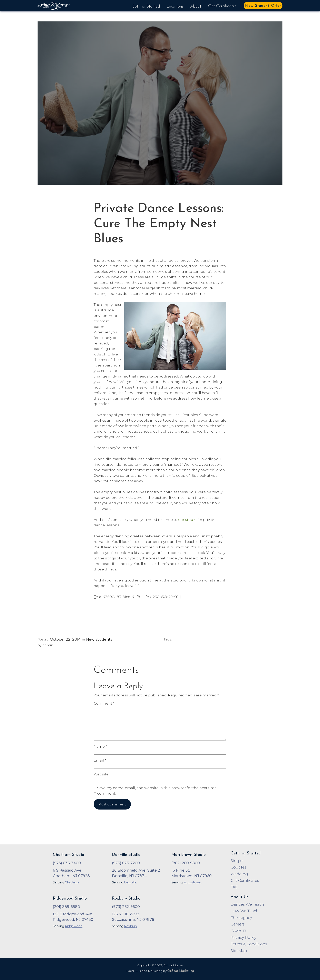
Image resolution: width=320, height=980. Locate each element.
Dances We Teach (247, 904)
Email (100, 760)
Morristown (192, 882)
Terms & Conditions (249, 944)
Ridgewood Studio (70, 899)
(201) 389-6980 (66, 907)
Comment (104, 703)
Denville (130, 882)
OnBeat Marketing (181, 971)
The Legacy (241, 918)
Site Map (239, 951)
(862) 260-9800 (186, 863)
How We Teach (245, 911)
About (196, 7)
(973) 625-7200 (126, 863)
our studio (187, 520)
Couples (238, 867)
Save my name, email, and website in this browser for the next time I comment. (158, 791)
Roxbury (131, 926)
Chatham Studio (68, 855)
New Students (99, 639)
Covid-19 (238, 931)
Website (101, 774)
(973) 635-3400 (67, 863)
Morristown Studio (189, 855)
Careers (238, 924)
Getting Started (146, 7)
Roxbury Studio (126, 899)
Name (100, 746)
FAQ (234, 887)
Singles (237, 861)
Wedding (239, 874)
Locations (175, 7)
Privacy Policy (243, 937)
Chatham (72, 882)
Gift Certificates (222, 6)
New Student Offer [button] (263, 6)
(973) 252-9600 (126, 907)
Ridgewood (74, 926)
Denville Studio (126, 855)
